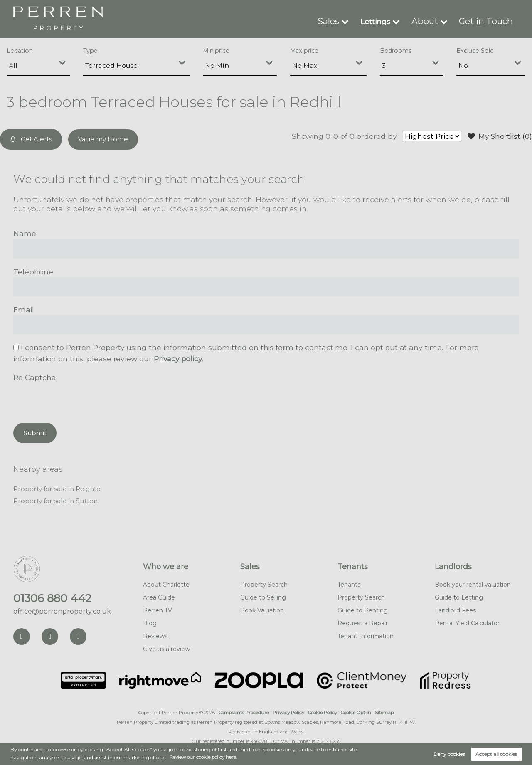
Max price (304, 51)
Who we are (166, 566)
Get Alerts (31, 139)
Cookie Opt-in (356, 712)
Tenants (353, 566)
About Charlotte (166, 584)
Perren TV (158, 610)
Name (25, 233)
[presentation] (76, 399)
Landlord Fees (455, 610)
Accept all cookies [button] (496, 754)
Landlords (453, 566)
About (433, 21)
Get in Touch (489, 21)
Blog (150, 622)
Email (24, 309)
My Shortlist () (499, 136)
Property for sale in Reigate (58, 488)
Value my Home (104, 139)
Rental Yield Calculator (467, 622)
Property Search (264, 584)
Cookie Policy (323, 712)
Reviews (155, 635)
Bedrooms (396, 51)
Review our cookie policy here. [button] (205, 757)
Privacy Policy (288, 712)
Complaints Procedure (244, 712)
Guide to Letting (459, 597)
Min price (216, 51)
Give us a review (166, 648)
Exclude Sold (475, 51)
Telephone (33, 271)
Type (90, 51)
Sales (340, 21)
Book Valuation (262, 610)
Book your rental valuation (473, 584)
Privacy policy (179, 358)
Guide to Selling (263, 597)
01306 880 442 (52, 597)
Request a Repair (363, 622)
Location (20, 51)
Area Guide (159, 597)
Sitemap (384, 712)
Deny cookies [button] (449, 754)
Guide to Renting (363, 610)
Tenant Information (366, 635)
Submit (35, 432)
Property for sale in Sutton (57, 500)
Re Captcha (34, 377)
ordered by (374, 136)
